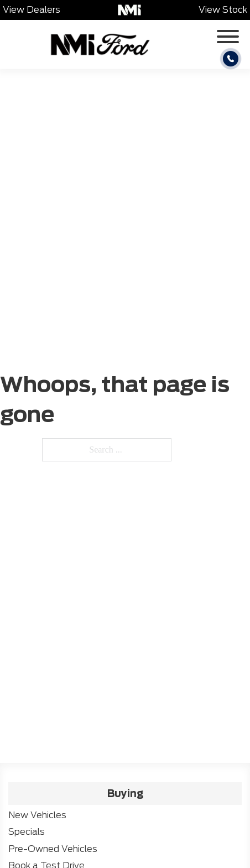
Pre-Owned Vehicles (53, 849)
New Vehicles (37, 815)
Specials (27, 832)
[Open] (228, 37)
